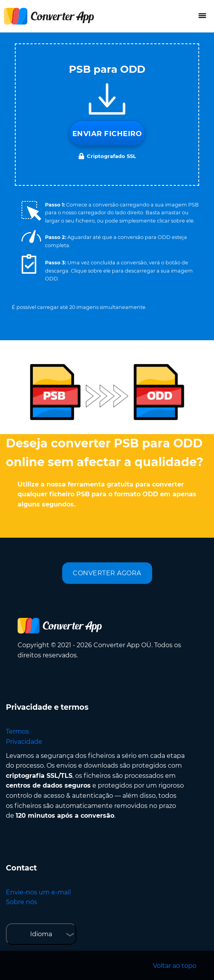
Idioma (41, 934)
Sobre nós (22, 902)
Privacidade (24, 742)
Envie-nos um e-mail (38, 892)
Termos (17, 731)
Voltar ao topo (175, 966)
